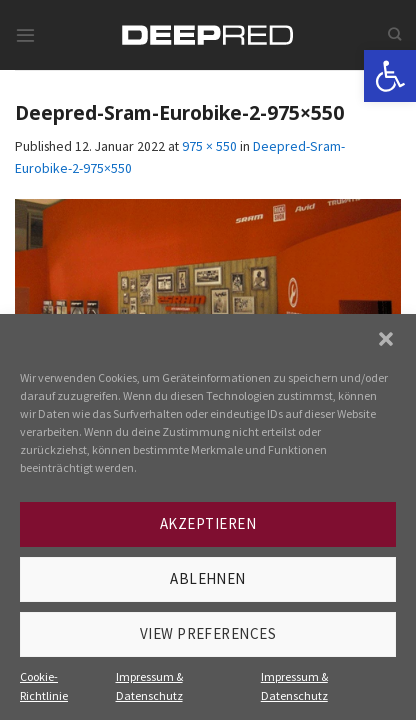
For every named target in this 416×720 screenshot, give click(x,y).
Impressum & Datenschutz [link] (149, 686)
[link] (390, 76)
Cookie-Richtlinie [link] (44, 686)
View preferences (208, 633)
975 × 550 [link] (209, 146)
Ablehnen (208, 578)
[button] (386, 339)
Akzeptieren (208, 523)
